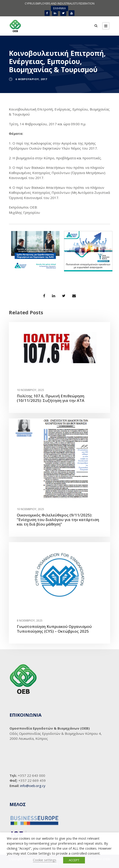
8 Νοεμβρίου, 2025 (30, 621)
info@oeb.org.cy (33, 786)
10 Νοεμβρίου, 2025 (30, 390)
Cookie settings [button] (45, 860)
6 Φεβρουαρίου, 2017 (31, 79)
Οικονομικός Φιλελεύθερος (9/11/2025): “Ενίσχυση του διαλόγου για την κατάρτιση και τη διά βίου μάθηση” (58, 520)
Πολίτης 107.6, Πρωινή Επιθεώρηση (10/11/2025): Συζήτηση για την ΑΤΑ (51, 398)
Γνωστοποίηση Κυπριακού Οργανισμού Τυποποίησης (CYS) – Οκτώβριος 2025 (54, 629)
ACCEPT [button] (74, 860)
